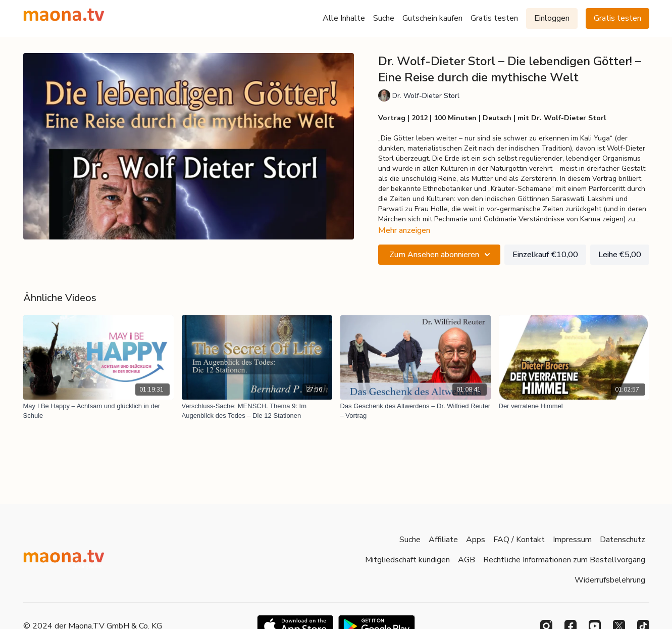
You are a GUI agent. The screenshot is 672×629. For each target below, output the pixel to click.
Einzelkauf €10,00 (545, 255)
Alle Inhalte (344, 18)
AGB (467, 560)
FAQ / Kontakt (519, 540)
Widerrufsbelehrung (610, 580)
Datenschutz (623, 540)
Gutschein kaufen (432, 18)
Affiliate (443, 540)
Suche (384, 18)
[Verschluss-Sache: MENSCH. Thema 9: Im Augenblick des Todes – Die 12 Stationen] (257, 411)
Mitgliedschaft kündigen (407, 560)
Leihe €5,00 (620, 255)
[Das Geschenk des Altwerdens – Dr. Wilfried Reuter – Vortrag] (416, 411)
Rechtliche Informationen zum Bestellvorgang (564, 560)
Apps (476, 540)
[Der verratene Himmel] (574, 406)
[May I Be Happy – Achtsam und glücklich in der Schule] (98, 411)
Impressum (572, 540)
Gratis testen (494, 18)
